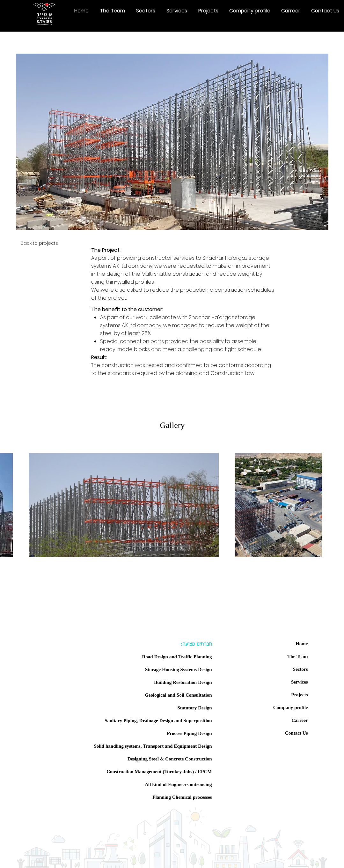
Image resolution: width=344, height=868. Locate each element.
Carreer (300, 720)
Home (302, 643)
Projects (299, 694)
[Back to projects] (37, 243)
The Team (297, 656)
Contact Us (296, 733)
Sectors (300, 669)
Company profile (291, 707)
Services (299, 682)
